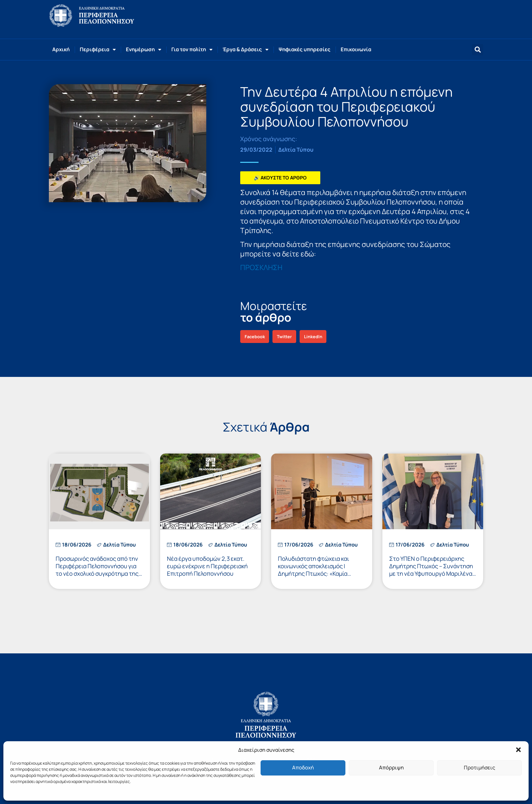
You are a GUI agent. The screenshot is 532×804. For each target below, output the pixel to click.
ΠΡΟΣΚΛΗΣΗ (261, 267)
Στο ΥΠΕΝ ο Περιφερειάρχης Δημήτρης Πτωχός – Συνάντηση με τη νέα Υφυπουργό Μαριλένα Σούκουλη (431, 570)
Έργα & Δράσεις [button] (245, 50)
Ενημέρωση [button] (144, 50)
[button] (518, 750)
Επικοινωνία (356, 49)
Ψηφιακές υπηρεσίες (305, 49)
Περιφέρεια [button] (98, 50)
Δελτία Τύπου (296, 150)
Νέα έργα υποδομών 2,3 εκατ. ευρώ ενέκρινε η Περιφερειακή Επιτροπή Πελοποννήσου (207, 566)
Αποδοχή (303, 768)
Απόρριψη (391, 768)
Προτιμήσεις (479, 768)
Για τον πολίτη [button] (192, 50)
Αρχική (61, 49)
